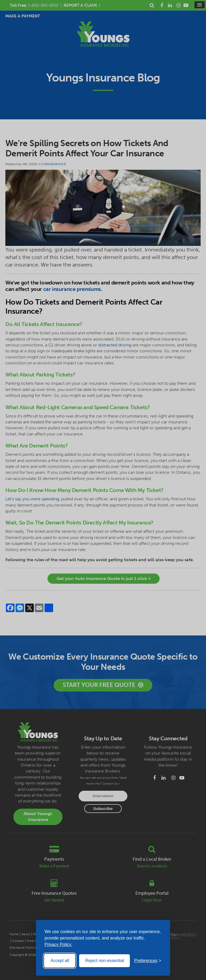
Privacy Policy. (58, 944)
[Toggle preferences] (148, 961)
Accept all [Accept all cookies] (60, 961)
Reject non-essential (104, 961)
